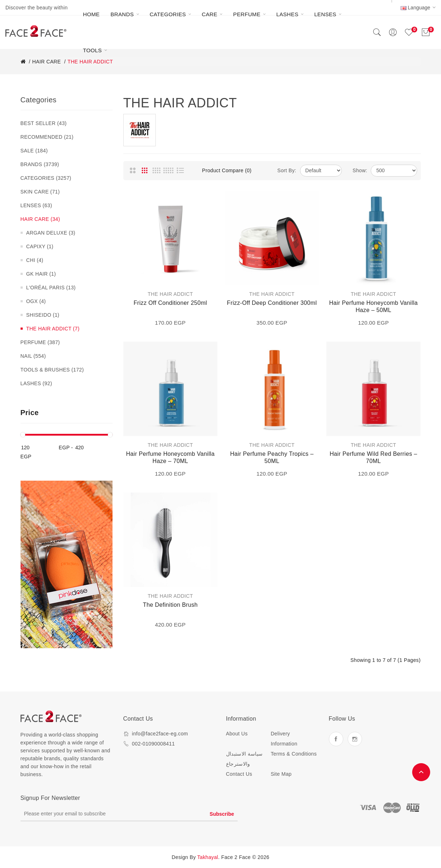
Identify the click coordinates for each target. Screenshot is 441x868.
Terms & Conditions (294, 754)
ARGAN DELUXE (51, 233)
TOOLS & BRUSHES (52, 370)
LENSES (36, 205)
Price (30, 413)
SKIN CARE (40, 192)
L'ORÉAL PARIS (51, 288)
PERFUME (40, 342)
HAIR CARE (40, 219)
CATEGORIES (46, 178)
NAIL (33, 356)
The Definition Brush (170, 605)
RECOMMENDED (47, 137)
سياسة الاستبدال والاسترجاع (244, 759)
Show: (360, 170)
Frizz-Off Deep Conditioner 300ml (272, 303)
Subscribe (222, 814)
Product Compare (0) (227, 170)
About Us (237, 734)
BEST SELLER (44, 123)
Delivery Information (284, 739)
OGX (36, 301)
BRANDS (40, 164)
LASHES (36, 383)
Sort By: (287, 170)
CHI (35, 260)
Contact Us (239, 774)
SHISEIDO (43, 315)
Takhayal (208, 857)
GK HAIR (41, 274)
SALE (34, 151)
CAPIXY (40, 246)
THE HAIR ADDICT (53, 329)
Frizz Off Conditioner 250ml (170, 303)
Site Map (281, 774)
